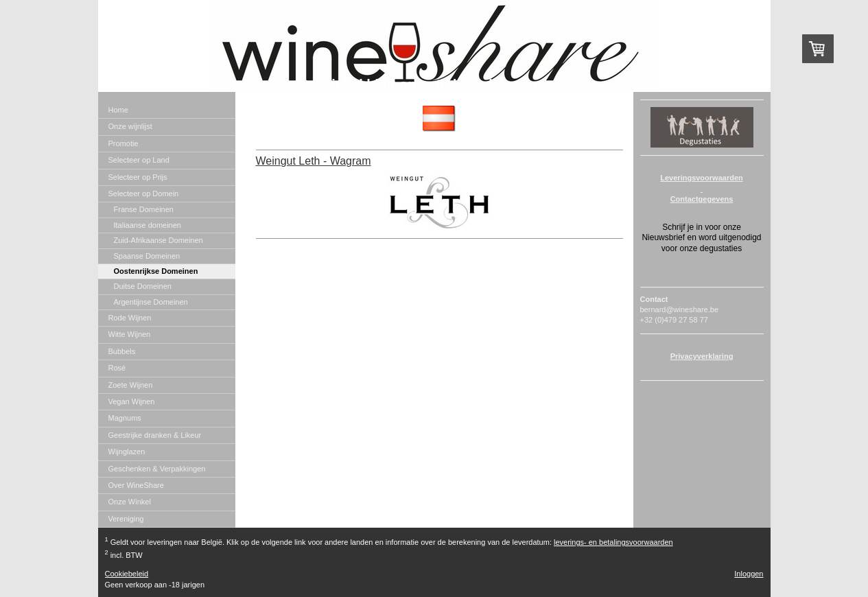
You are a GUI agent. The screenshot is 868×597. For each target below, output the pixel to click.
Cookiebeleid (127, 574)
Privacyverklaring (702, 356)
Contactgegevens (702, 199)
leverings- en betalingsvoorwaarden (613, 542)
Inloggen (749, 574)
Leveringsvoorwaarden (701, 178)
